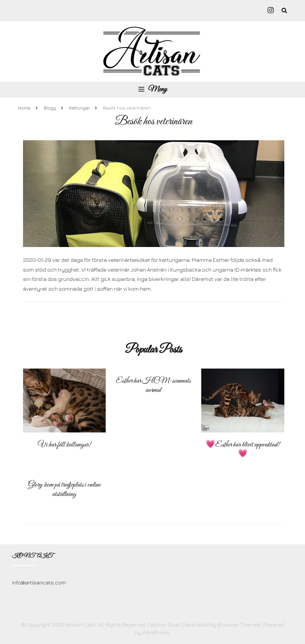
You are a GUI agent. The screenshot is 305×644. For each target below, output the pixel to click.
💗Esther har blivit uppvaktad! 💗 (243, 449)
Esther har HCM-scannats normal (153, 386)
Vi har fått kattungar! (64, 445)
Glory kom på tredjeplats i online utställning (64, 490)
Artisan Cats (80, 624)
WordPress (156, 632)
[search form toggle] (284, 11)
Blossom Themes (239, 624)
